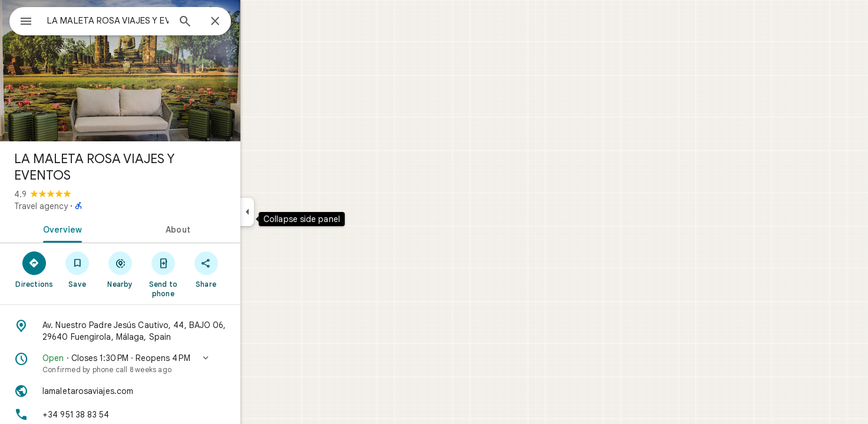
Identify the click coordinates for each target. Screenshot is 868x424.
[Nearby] (163, 269)
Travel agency (83, 206)
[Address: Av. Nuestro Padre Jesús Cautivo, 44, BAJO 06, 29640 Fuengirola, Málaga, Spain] (163, 331)
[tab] (103, 228)
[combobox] (138, 21)
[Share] (248, 269)
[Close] (258, 22)
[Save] (120, 269)
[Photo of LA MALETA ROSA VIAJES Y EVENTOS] (163, 71)
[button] (163, 363)
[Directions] (77, 269)
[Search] (227, 22)
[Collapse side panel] (290, 212)
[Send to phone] (205, 274)
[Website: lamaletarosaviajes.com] (163, 391)
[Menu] (21, 20)
